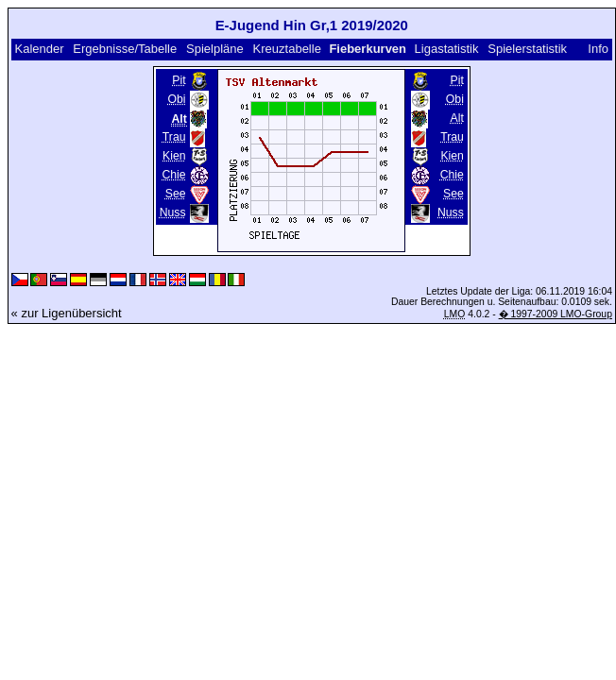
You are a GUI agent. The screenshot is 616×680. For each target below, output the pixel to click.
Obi (177, 99)
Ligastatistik (447, 49)
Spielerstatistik (527, 49)
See (176, 194)
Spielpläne (215, 49)
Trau (174, 137)
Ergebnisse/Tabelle (125, 49)
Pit (179, 80)
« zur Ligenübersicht (67, 313)
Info (598, 49)
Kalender (39, 49)
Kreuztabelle (287, 49)
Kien (174, 156)
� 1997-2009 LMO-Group (556, 314)
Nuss (173, 212)
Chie (173, 175)
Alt (457, 118)
